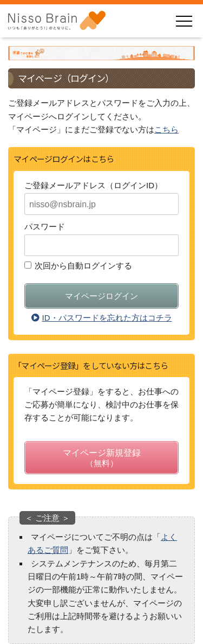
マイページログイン (101, 296)
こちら (166, 129)
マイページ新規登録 (101, 459)
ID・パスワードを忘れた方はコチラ (102, 318)
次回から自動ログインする (83, 266)
